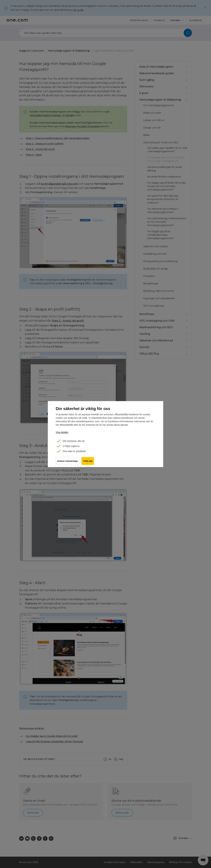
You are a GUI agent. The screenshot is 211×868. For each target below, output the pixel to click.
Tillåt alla (88, 462)
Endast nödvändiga (68, 462)
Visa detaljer (62, 432)
